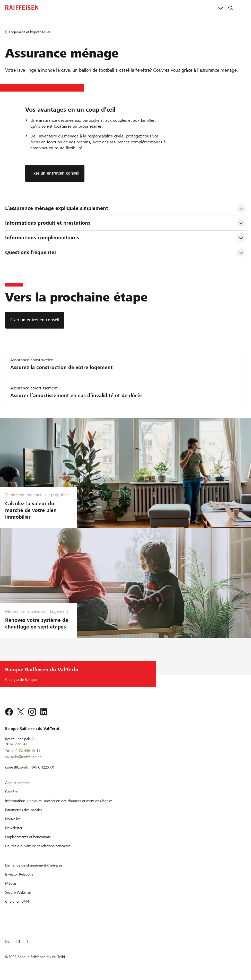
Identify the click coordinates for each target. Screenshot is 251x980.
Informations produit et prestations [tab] (48, 223)
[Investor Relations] (19, 874)
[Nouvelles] (13, 819)
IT (27, 941)
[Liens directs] (221, 8)
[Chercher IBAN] (17, 901)
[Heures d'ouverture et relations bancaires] (38, 846)
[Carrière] (11, 792)
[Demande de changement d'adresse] (34, 865)
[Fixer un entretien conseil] (35, 320)
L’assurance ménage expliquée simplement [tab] (57, 208)
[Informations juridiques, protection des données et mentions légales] (59, 801)
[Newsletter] (14, 828)
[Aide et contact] (17, 783)
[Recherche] (231, 8)
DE (7, 941)
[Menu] (243, 8)
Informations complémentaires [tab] (42, 238)
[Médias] (11, 883)
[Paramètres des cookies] (24, 810)
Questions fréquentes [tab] (31, 252)
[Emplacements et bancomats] (28, 837)
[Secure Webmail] (18, 892)
